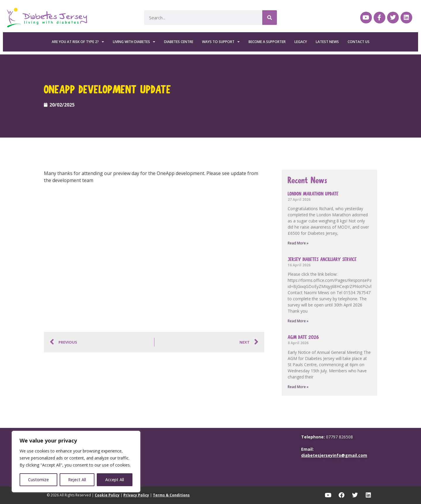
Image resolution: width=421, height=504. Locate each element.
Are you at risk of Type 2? (78, 42)
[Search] (270, 18)
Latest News (327, 42)
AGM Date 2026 (303, 337)
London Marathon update (313, 194)
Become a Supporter (267, 42)
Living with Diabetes (134, 42)
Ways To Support (221, 42)
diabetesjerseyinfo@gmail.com (334, 455)
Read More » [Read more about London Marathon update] (298, 243)
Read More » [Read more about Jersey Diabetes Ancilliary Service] (298, 321)
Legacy (301, 42)
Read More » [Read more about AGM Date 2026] (298, 387)
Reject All (77, 480)
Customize (38, 480)
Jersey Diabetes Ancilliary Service (322, 259)
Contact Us (359, 42)
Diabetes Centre (179, 42)
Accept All (115, 480)
